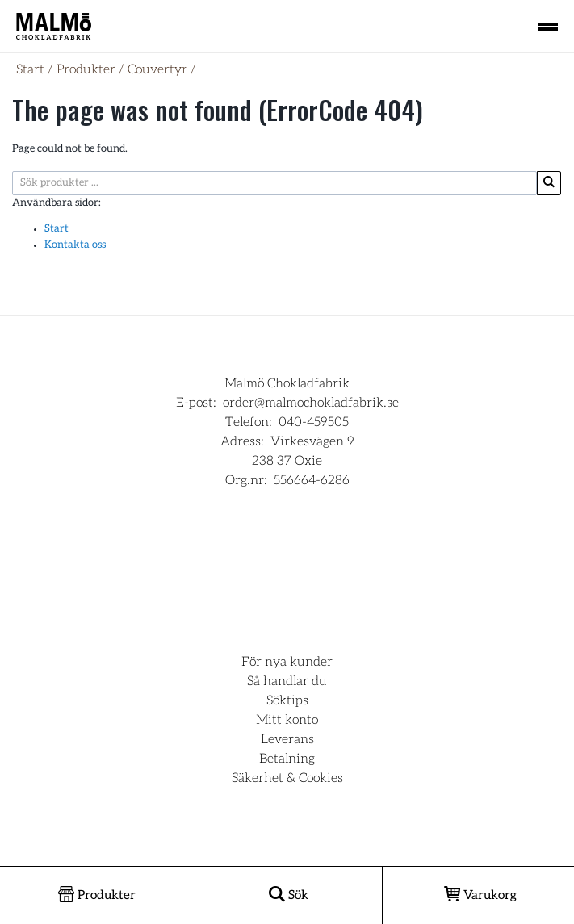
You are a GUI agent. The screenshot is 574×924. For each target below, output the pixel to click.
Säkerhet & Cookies (287, 778)
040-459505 (314, 422)
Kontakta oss (75, 245)
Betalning (287, 759)
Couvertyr (157, 69)
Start (30, 69)
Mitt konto (287, 720)
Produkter (86, 69)
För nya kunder (287, 662)
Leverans (287, 739)
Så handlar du (287, 681)
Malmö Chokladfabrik (287, 383)
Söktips (287, 700)
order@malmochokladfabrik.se (311, 403)
